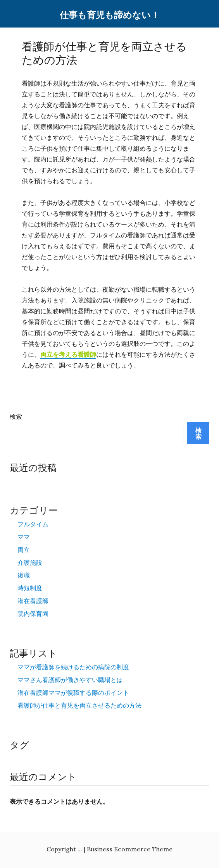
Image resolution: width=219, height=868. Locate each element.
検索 (16, 416)
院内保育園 (33, 614)
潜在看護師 (33, 601)
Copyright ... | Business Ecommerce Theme (109, 849)
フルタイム (33, 524)
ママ (24, 537)
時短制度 (30, 588)
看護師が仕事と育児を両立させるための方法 (79, 705)
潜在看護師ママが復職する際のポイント (73, 693)
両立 (24, 550)
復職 (24, 575)
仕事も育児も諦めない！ (110, 15)
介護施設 (30, 562)
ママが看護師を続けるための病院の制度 (73, 667)
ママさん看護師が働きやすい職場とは (70, 680)
